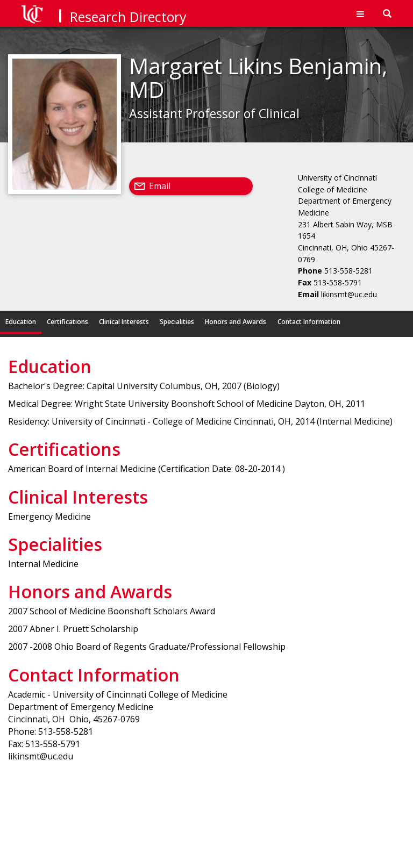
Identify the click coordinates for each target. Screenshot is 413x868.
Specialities (177, 322)
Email (160, 186)
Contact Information (309, 322)
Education (21, 322)
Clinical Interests (124, 322)
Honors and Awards (236, 322)
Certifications (67, 322)
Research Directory (128, 17)
